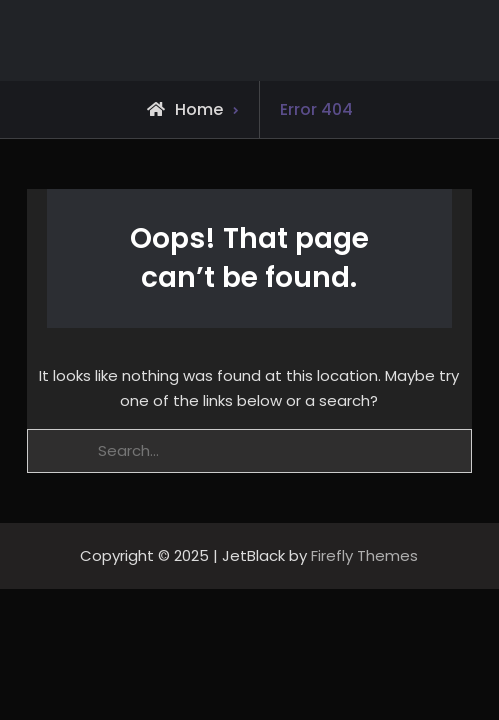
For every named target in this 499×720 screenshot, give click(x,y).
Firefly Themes (364, 555)
